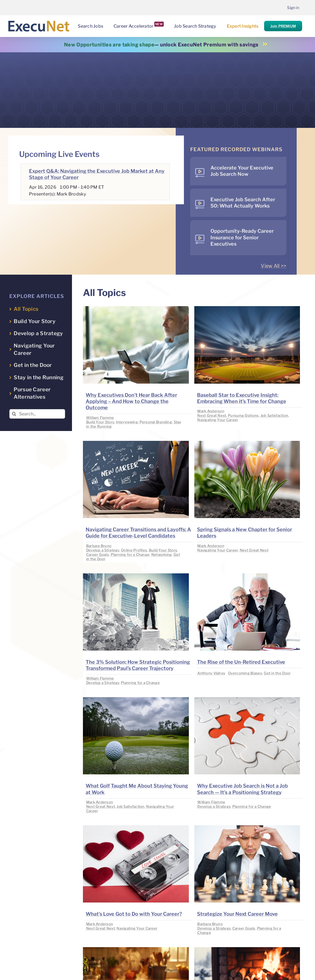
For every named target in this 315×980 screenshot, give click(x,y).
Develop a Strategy (103, 550)
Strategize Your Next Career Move (237, 914)
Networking (162, 554)
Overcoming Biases (245, 673)
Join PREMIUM (283, 26)
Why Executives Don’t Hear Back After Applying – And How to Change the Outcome (131, 401)
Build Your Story (100, 422)
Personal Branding (156, 422)
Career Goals (98, 554)
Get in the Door (277, 673)
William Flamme (100, 418)
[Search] (14, 414)
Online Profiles (134, 550)
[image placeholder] (136, 308)
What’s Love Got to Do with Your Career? (134, 914)
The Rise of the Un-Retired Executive (241, 662)
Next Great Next (212, 415)
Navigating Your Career (218, 420)
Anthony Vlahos (211, 673)
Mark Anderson (211, 411)
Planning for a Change (130, 554)
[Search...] (37, 414)
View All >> (274, 266)
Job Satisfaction (274, 415)
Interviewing (127, 422)
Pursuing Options (243, 415)
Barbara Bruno (99, 546)
